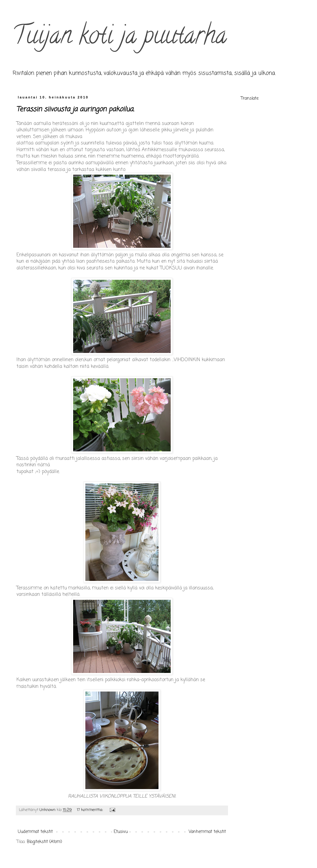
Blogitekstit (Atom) (45, 842)
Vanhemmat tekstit (207, 832)
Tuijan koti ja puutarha (119, 38)
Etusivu (121, 832)
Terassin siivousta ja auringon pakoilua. (75, 109)
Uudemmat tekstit (35, 832)
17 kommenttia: (91, 810)
